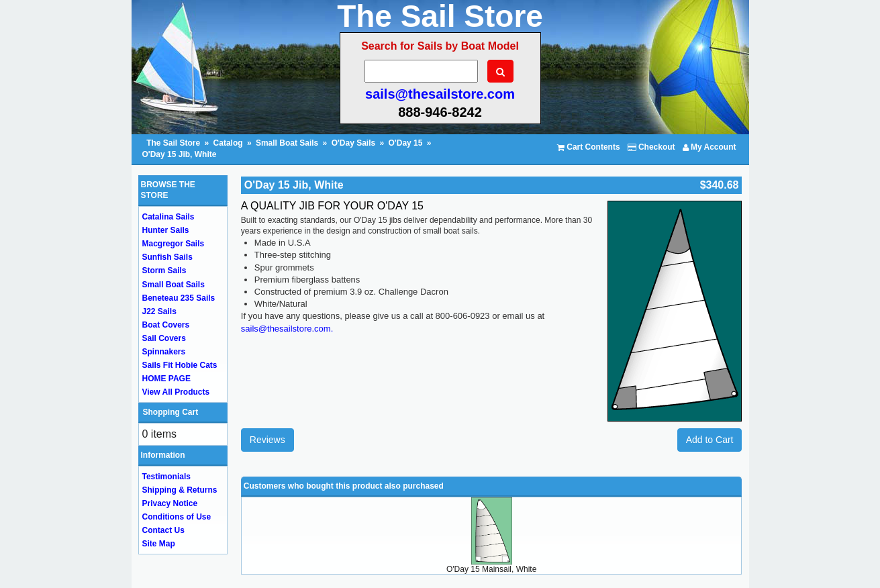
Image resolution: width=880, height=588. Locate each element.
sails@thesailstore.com (440, 94)
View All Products (176, 392)
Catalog (228, 143)
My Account (710, 147)
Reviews (267, 440)
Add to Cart (710, 440)
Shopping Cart (171, 412)
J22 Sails (159, 311)
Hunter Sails (166, 230)
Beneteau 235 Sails (179, 298)
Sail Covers (164, 338)
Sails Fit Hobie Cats (180, 365)
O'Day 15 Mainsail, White (491, 569)
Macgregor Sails (174, 244)
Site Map (159, 544)
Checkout (651, 147)
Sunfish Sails (167, 257)
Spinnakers (164, 352)
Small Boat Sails (287, 143)
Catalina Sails (168, 217)
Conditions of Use (177, 517)
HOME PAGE (166, 379)
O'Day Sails (354, 143)
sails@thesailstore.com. (287, 329)
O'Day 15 (406, 143)
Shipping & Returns (180, 490)
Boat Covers (166, 325)
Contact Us (163, 530)
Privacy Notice (170, 503)
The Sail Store (174, 143)
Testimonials (166, 477)
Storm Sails (164, 271)
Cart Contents (589, 147)
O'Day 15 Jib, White (180, 154)
